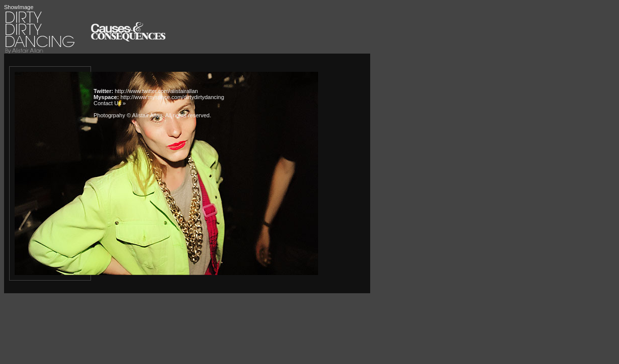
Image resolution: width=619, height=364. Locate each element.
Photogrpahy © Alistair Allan (128, 115)
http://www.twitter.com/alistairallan (156, 91)
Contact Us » (110, 103)
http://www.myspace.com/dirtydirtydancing (172, 97)
